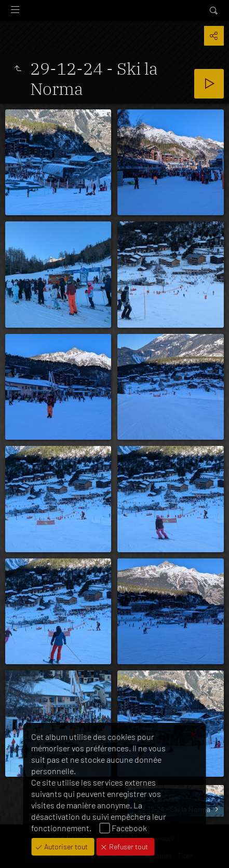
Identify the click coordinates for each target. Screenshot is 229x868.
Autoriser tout (65, 846)
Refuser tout (128, 846)
